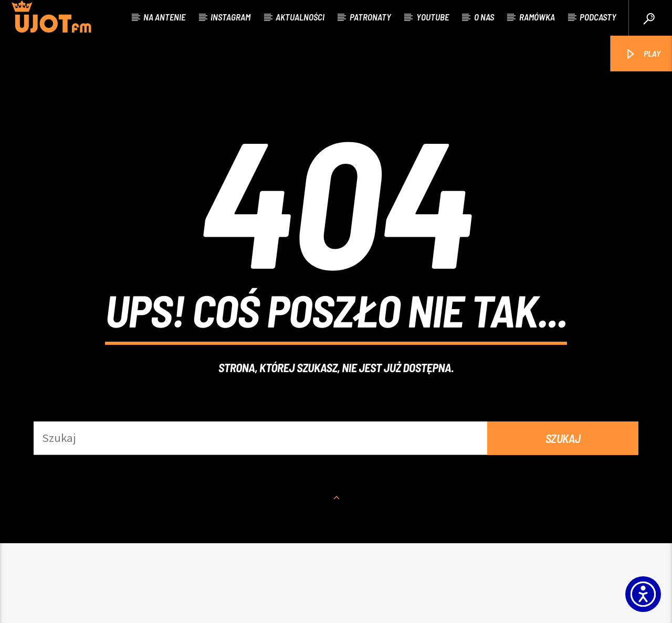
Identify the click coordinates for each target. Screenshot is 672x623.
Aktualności (300, 17)
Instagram (230, 17)
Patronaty (370, 17)
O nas (484, 17)
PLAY (642, 54)
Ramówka (537, 17)
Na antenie (164, 17)
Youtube (433, 17)
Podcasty (598, 17)
